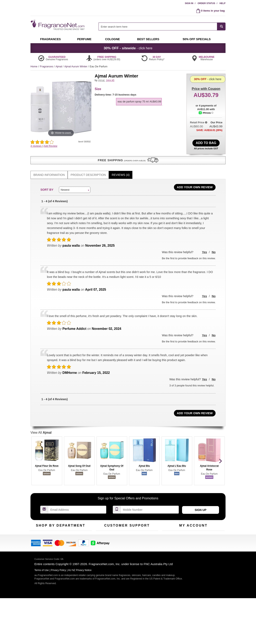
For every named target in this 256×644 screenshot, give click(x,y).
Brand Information (49, 169)
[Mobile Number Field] (150, 504)
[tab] (49, 169)
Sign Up (201, 504)
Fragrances (47, 66)
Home (34, 66)
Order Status (206, 3)
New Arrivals (80, 537)
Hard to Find (80, 550)
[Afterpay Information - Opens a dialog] (206, 131)
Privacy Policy (58, 616)
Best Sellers (59, 543)
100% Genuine (148, 531)
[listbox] (140, 104)
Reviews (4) (121, 169)
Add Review (50, 146)
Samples (57, 537)
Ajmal (59, 66)
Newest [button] (65, 183)
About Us (101, 543)
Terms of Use (147, 537)
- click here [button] (128, 48)
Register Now (170, 537)
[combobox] (162, 26)
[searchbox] (158, 26)
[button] (61, 154)
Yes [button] (204, 246)
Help (222, 3)
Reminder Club (193, 537)
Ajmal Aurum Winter (76, 66)
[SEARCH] (221, 26)
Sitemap (144, 543)
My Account (169, 531)
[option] (139, 106)
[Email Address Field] (77, 504)
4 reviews (36, 146)
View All (41, 426)
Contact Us (102, 537)
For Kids (78, 531)
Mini (75, 543)
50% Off (56, 531)
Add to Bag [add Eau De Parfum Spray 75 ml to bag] (206, 142)
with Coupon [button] (206, 80)
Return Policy (126, 531)
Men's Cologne (38, 547)
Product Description (88, 169)
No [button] (214, 246)
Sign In (189, 3)
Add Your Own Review (195, 181)
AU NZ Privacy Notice (80, 616)
